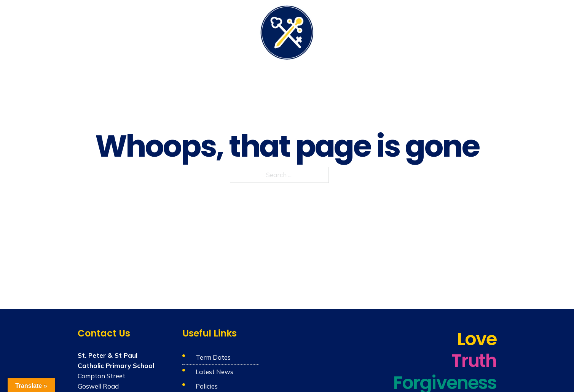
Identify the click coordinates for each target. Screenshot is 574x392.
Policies (207, 386)
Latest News (214, 372)
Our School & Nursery (129, 31)
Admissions (422, 31)
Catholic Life (191, 31)
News (457, 31)
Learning (233, 31)
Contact (485, 31)
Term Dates (213, 357)
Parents (382, 31)
